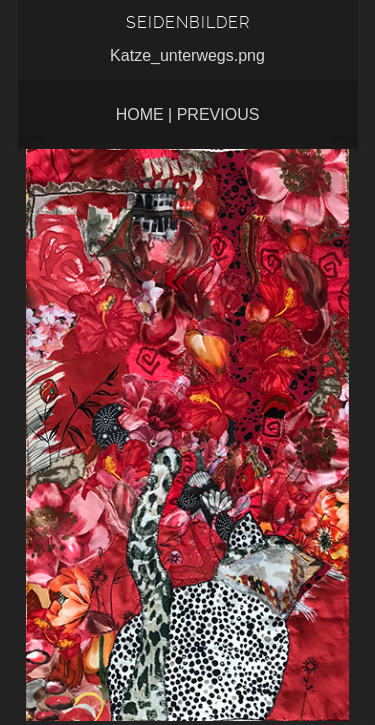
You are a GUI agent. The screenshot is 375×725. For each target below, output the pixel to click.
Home (140, 114)
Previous (218, 114)
